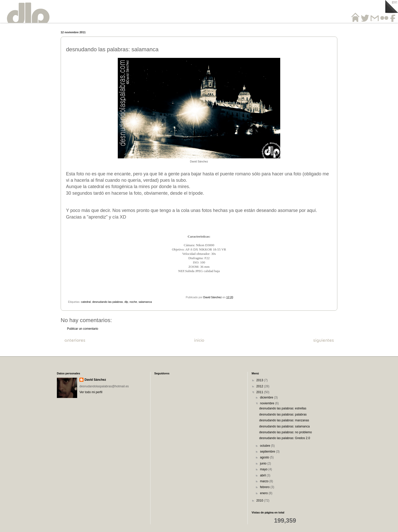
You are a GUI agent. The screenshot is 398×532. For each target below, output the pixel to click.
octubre (265, 446)
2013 (260, 380)
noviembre (267, 403)
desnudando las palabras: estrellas (283, 408)
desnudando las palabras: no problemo (285, 432)
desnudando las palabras (107, 302)
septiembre (268, 452)
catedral (86, 302)
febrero (265, 487)
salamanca (145, 302)
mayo (264, 469)
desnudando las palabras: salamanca (284, 426)
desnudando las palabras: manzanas (284, 420)
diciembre (267, 397)
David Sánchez (95, 380)
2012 (260, 386)
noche (133, 302)
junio (264, 463)
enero (264, 493)
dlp (126, 302)
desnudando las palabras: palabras (283, 414)
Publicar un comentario (83, 329)
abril (263, 475)
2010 (260, 501)
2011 (260, 392)
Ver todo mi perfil (91, 392)
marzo (265, 481)
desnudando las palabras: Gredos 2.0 (285, 438)
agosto (265, 457)
